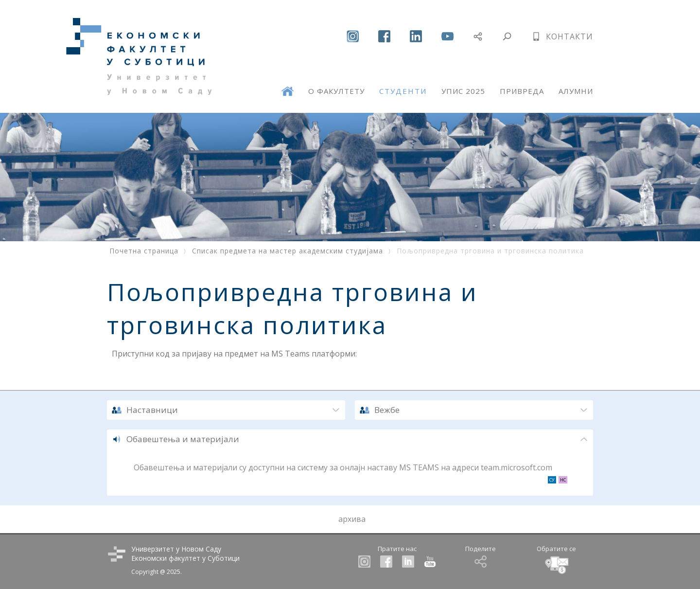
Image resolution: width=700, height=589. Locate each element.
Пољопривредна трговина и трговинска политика (490, 251)
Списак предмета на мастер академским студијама (288, 251)
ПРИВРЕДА (522, 91)
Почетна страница (144, 251)
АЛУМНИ (576, 91)
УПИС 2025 (463, 91)
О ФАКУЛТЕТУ (336, 91)
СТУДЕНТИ (403, 91)
